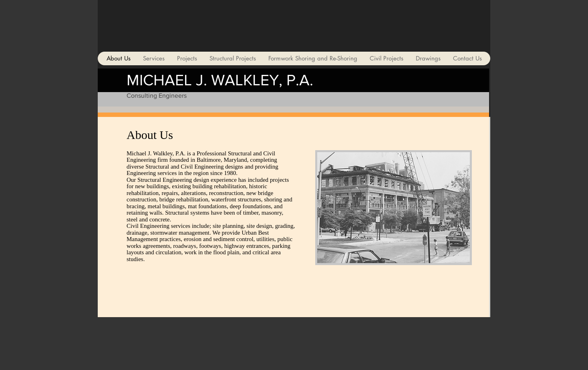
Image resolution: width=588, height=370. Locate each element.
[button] (394, 208)
